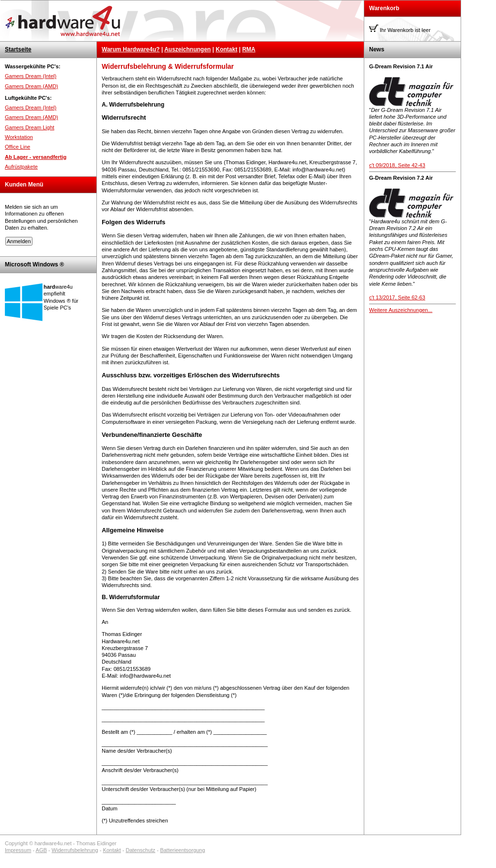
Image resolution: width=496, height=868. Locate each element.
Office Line (17, 147)
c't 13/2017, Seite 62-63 (397, 297)
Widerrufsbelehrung (75, 850)
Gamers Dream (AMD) (31, 86)
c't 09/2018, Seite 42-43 (397, 165)
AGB (41, 850)
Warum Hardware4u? (131, 49)
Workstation (19, 137)
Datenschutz (140, 850)
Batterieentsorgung (182, 850)
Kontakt (226, 49)
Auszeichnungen (187, 49)
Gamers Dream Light (30, 127)
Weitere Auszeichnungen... (401, 310)
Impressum (18, 850)
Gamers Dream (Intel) (31, 76)
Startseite (18, 49)
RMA (249, 49)
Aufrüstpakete (21, 167)
